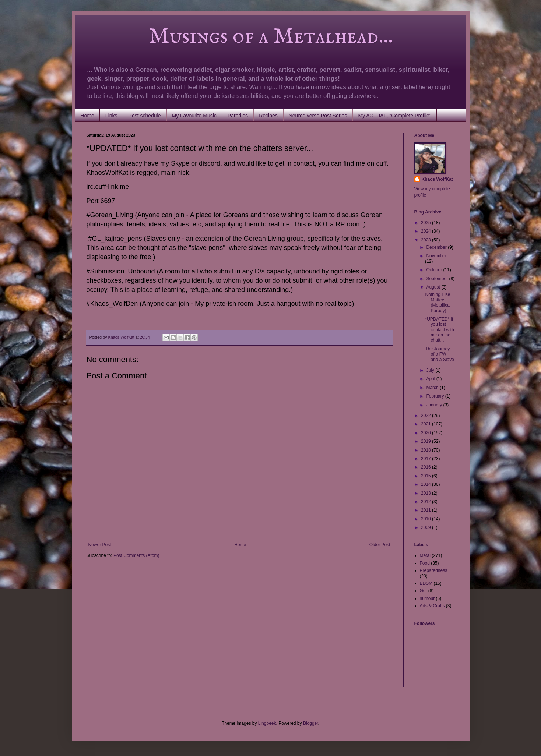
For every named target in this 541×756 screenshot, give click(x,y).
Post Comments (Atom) (136, 555)
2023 (426, 240)
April (431, 379)
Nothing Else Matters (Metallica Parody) (438, 302)
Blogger (311, 723)
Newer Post (100, 545)
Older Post (380, 545)
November (436, 256)
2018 (426, 450)
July (431, 370)
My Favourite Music (194, 116)
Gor (424, 591)
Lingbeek (267, 723)
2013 (426, 493)
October (435, 270)
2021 (426, 424)
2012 (426, 502)
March (433, 388)
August (434, 287)
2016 (426, 467)
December (437, 247)
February (435, 396)
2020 (426, 433)
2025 (426, 223)
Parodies (238, 116)
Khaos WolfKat (437, 179)
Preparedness (434, 570)
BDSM (426, 583)
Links (111, 116)
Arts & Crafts (432, 606)
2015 (426, 476)
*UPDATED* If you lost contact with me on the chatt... (439, 330)
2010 (426, 519)
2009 (426, 527)
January (435, 405)
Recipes (268, 116)
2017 (426, 459)
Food (425, 563)
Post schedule (145, 116)
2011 (426, 510)
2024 (426, 231)
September (438, 279)
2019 (426, 441)
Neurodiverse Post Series (318, 116)
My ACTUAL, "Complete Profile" (394, 116)
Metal (425, 555)
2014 (426, 484)
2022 (426, 416)
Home (87, 116)
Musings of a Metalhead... (240, 37)
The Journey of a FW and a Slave (439, 354)
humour (427, 598)
